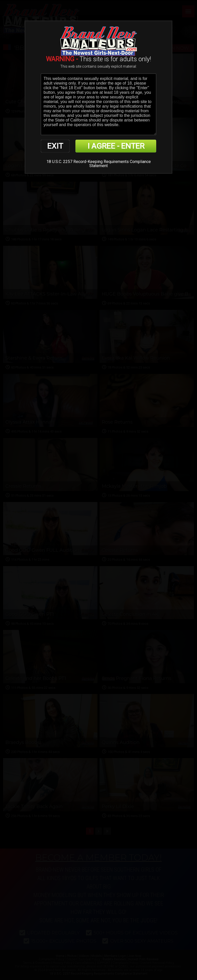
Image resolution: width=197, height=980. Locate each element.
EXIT (55, 146)
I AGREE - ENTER (116, 146)
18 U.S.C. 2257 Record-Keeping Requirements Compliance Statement (99, 164)
